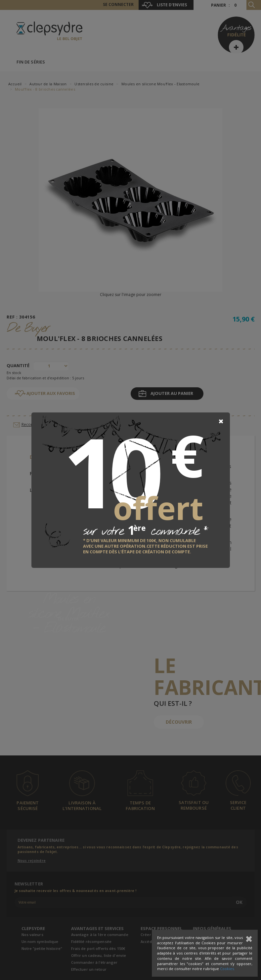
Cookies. (227, 969)
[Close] (221, 421)
